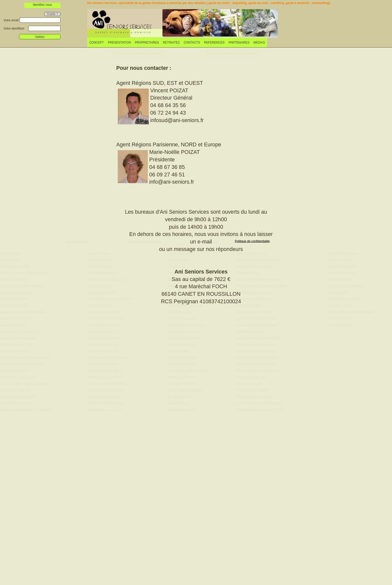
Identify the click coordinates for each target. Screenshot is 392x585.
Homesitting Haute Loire (103, 344)
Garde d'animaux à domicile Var (258, 370)
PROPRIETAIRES (147, 43)
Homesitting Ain (10, 253)
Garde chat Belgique (341, 272)
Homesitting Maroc (340, 305)
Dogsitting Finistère (100, 285)
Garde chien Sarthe (249, 305)
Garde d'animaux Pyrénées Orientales (262, 285)
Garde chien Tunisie (341, 325)
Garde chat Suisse (340, 318)
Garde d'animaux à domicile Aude (22, 312)
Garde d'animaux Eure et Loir (107, 279)
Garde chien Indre (179, 253)
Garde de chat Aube (14, 305)
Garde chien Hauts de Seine (106, 390)
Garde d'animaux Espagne (345, 285)
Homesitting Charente (14, 351)
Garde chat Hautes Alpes (104, 377)
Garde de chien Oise (181, 409)
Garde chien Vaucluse (251, 377)
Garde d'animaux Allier (15, 266)
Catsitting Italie (337, 292)
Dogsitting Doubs (98, 253)
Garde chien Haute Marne (104, 351)
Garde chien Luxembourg (344, 299)
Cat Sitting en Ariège (14, 299)
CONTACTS (192, 43)
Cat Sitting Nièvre (179, 396)
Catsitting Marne (178, 351)
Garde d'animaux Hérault (104, 396)
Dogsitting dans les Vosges (254, 396)
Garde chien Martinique (183, 272)
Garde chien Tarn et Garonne (256, 344)
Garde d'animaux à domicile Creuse (24, 383)
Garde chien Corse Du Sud (18, 377)
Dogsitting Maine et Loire (184, 338)
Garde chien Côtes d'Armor (18, 396)
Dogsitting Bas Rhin (13, 325)
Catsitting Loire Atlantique (184, 305)
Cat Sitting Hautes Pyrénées (106, 383)
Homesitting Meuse (180, 377)
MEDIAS (259, 43)
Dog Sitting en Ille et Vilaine (106, 403)
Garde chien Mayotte (181, 364)
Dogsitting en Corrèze (14, 370)
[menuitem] (97, 42)
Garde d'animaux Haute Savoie (108, 357)
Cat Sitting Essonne (100, 266)
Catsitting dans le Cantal (16, 344)
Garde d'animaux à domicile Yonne (260, 403)
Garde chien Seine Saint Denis (257, 325)
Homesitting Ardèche (14, 279)
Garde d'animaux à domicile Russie (351, 312)
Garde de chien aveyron (16, 318)
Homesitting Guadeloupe (104, 312)
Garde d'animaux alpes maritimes (22, 285)
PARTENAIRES (239, 43)
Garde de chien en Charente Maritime (25, 357)
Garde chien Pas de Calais (254, 266)
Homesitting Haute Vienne (105, 370)
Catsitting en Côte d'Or (15, 390)
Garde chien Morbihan (182, 383)
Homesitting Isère (179, 259)
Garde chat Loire (179, 299)
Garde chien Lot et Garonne (186, 325)
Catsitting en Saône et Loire (255, 299)
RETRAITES (171, 43)
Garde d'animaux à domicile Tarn (258, 338)
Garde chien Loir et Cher (184, 292)
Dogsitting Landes (179, 285)
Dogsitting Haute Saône (103, 364)
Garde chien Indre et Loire (105, 409)
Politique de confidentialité (252, 241)
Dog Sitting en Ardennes (16, 292)
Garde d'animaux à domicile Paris (259, 259)
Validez (40, 37)
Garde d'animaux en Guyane (106, 318)
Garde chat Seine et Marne (254, 312)
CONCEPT (97, 43)
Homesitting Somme (250, 331)
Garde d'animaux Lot (181, 318)
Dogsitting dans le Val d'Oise (255, 364)
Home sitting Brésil (340, 279)
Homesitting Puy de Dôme (254, 292)
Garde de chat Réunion (183, 279)
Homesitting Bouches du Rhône (21, 331)
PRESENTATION (119, 43)
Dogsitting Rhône (248, 272)
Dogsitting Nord (178, 403)
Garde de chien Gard (101, 292)
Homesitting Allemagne (343, 253)
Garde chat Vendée (249, 383)
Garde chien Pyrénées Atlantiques (259, 279)
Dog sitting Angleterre (342, 266)
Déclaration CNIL (77, 241)
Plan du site (210, 241)
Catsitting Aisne (10, 259)
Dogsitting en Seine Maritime (256, 318)
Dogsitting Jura (177, 266)
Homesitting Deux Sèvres (17, 403)
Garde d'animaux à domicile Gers (109, 299)
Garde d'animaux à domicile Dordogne (25, 409)
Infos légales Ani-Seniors (144, 241)
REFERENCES (214, 43)
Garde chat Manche (181, 344)
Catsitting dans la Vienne (253, 390)
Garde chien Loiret (180, 312)
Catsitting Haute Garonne (104, 338)
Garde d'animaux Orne (252, 253)
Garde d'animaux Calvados (18, 338)
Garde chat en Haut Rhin (104, 325)
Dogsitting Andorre (340, 259)
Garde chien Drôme (100, 259)
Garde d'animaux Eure (102, 272)
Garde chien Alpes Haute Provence (23, 272)
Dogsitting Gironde (100, 305)
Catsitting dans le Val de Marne (257, 357)
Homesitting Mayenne (182, 357)
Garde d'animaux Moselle (184, 390)
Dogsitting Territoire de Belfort (256, 351)
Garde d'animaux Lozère (184, 331)
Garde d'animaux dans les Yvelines (260, 409)
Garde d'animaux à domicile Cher (22, 364)
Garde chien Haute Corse (104, 331)
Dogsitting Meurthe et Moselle (187, 370)
